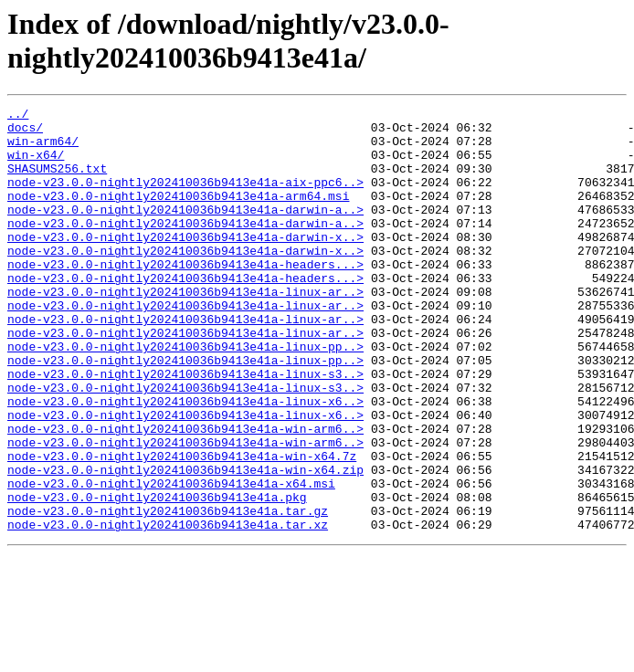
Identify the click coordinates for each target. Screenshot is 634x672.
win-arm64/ (43, 149)
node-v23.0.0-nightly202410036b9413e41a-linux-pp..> (185, 395)
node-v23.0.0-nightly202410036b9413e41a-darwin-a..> (185, 231)
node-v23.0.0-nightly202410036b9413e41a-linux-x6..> (185, 461)
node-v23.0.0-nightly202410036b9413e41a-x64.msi (171, 560)
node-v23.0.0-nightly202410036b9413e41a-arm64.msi (178, 215)
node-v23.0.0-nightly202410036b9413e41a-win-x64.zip (185, 543)
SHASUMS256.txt (57, 182)
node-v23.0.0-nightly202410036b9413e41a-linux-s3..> (185, 428)
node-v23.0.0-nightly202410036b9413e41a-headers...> (185, 297)
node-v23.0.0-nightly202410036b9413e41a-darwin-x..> (185, 264)
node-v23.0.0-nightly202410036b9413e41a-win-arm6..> (185, 494)
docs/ (25, 132)
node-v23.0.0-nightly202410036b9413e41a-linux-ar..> (185, 330)
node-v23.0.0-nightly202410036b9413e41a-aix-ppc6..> (185, 198)
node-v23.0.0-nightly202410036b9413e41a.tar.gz (168, 593)
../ (18, 116)
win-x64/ (36, 165)
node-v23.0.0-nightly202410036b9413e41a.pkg (157, 576)
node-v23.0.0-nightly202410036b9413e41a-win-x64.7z (182, 527)
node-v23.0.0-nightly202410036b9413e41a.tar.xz (168, 609)
